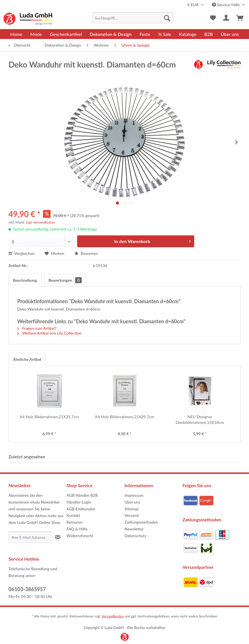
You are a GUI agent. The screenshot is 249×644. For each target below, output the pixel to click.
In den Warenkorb (152, 240)
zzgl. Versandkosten (41, 222)
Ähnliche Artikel (27, 359)
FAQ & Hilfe (77, 529)
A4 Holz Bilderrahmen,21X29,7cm (49, 417)
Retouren (74, 522)
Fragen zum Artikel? (37, 328)
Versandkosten (113, 616)
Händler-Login (79, 502)
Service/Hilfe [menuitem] (226, 5)
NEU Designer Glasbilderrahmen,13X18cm (200, 419)
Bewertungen (65, 280)
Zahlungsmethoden (141, 522)
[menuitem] (133, 18)
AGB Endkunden (81, 509)
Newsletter (134, 529)
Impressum (134, 495)
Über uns (133, 502)
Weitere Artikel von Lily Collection (49, 333)
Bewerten (86, 253)
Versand (132, 515)
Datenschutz (136, 536)
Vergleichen (22, 253)
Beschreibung (25, 280)
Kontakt (73, 515)
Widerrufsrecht (80, 536)
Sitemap (132, 509)
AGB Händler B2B (82, 495)
